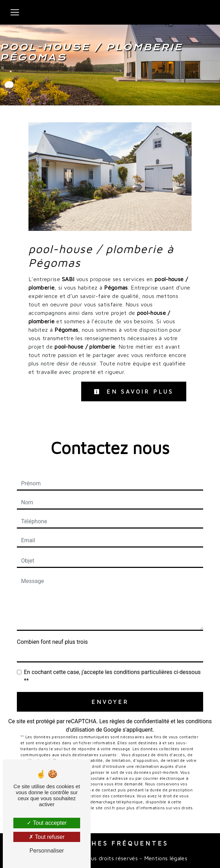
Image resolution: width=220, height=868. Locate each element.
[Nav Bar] (15, 12)
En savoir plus (134, 391)
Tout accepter (47, 823)
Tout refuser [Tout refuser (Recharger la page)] (47, 837)
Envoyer (110, 702)
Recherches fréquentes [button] (110, 843)
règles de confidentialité (140, 721)
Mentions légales (165, 858)
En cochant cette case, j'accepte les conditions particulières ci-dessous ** (112, 676)
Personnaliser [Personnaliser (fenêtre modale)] (47, 851)
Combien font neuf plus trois (52, 642)
